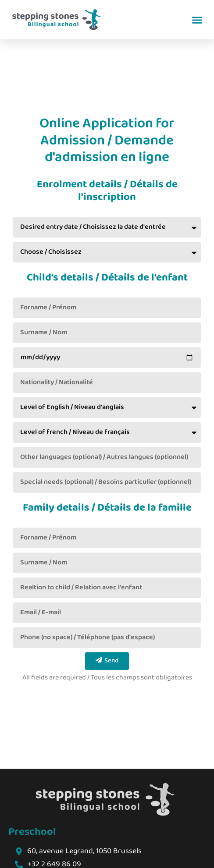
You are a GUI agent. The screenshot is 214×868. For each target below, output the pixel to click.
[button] (197, 20)
